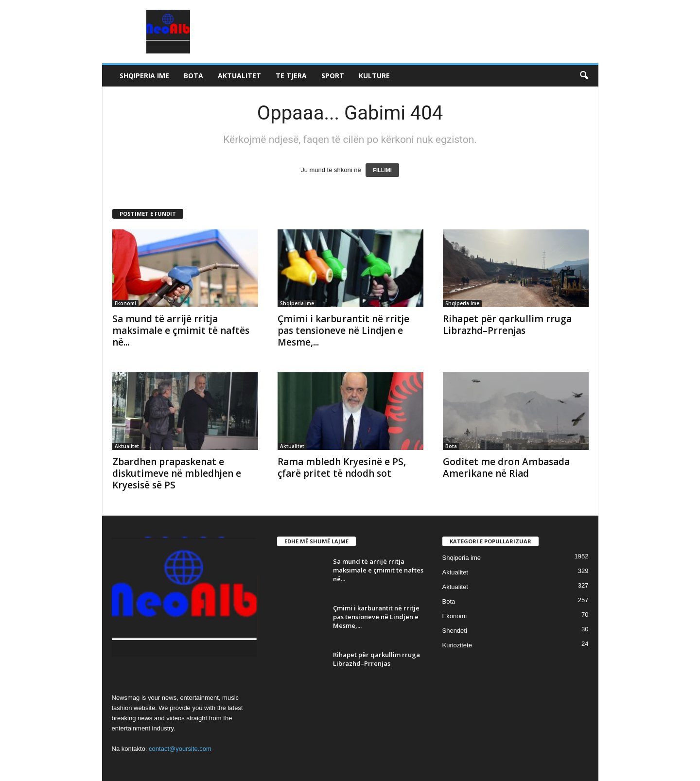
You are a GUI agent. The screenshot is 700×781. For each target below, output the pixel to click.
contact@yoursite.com (180, 749)
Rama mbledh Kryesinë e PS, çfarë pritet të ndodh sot (342, 468)
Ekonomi (125, 303)
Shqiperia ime (144, 76)
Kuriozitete (457, 645)
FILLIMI (382, 170)
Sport (333, 76)
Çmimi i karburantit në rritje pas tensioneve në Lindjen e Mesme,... (343, 330)
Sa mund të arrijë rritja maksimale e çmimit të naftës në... (181, 330)
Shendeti (455, 631)
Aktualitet (239, 76)
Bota (193, 76)
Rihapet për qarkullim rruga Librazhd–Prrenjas (507, 325)
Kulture (374, 76)
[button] (584, 76)
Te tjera (291, 76)
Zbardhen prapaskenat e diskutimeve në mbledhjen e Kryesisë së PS (177, 473)
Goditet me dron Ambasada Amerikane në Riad (506, 468)
